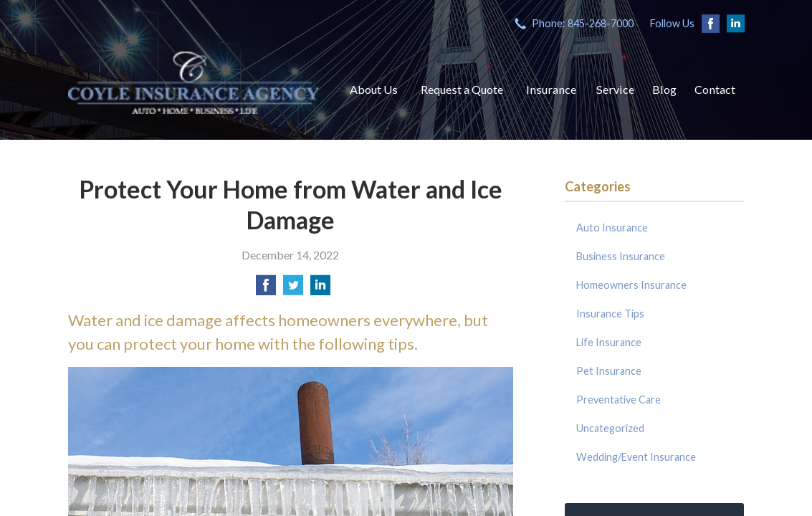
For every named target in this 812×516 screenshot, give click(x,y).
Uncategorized (610, 428)
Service (615, 89)
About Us (374, 89)
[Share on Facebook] (266, 289)
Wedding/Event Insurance (636, 457)
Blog (664, 89)
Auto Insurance (612, 228)
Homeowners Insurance (631, 285)
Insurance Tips (610, 314)
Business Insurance (621, 256)
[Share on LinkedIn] (320, 289)
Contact (715, 89)
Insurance (551, 89)
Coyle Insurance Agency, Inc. (194, 82)
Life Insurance (609, 342)
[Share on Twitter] (293, 289)
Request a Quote (462, 89)
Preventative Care (618, 400)
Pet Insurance (609, 371)
